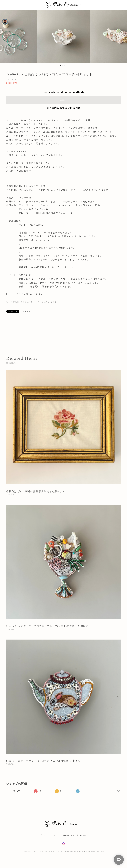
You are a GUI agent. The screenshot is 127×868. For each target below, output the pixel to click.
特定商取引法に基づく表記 (75, 835)
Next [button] (122, 36)
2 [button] (63, 66)
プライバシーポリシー (50, 835)
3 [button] (65, 66)
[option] (63, 36)
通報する (27, 311)
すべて (17, 791)
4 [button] (67, 66)
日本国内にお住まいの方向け (64, 108)
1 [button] (61, 66)
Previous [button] (5, 36)
